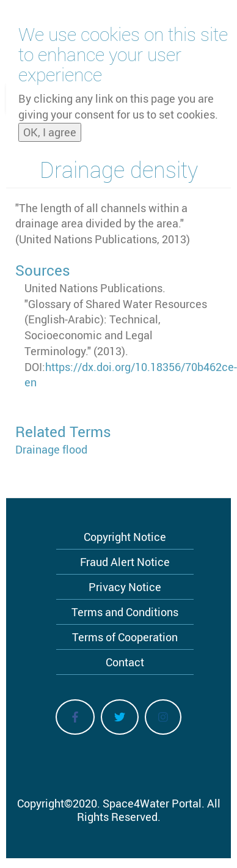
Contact (125, 662)
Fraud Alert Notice (125, 562)
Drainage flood (51, 449)
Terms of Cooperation (125, 637)
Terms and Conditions (125, 612)
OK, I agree (50, 128)
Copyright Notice (125, 537)
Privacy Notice (125, 587)
